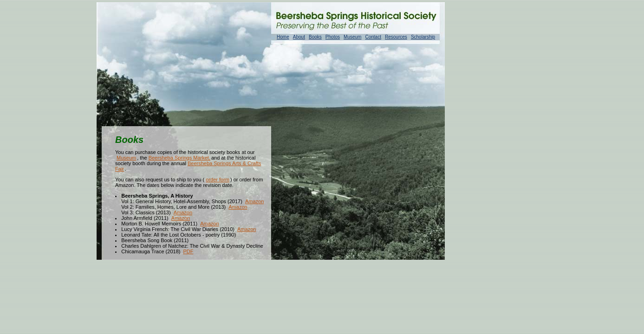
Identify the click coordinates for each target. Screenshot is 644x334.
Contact (373, 37)
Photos (333, 37)
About (299, 37)
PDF (188, 251)
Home (283, 37)
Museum (352, 37)
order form (218, 180)
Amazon (254, 201)
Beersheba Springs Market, (179, 158)
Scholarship (423, 37)
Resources (396, 37)
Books (315, 37)
